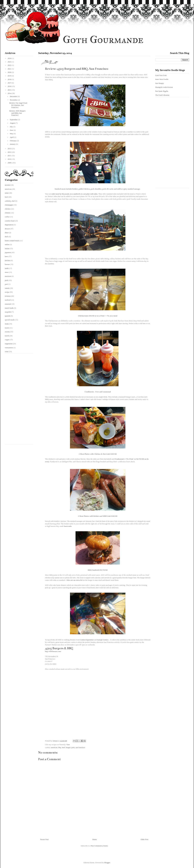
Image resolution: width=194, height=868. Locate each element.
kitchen (7, 260)
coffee (7, 217)
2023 (10, 62)
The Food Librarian (162, 95)
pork (73, 747)
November (14, 100)
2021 (10, 69)
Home (95, 839)
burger (68, 747)
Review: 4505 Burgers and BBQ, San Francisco (17, 113)
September (14, 120)
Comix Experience (87, 640)
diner (7, 233)
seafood (8, 300)
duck (7, 237)
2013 (10, 149)
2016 (10, 86)
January (13, 144)
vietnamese (9, 348)
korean (7, 264)
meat (7, 272)
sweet (7, 328)
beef (63, 747)
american (54, 747)
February (13, 141)
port (6, 284)
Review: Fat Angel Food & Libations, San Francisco (18, 105)
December (14, 96)
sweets (7, 332)
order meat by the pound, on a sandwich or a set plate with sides (74, 194)
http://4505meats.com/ (53, 651)
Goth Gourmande (103, 40)
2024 (10, 58)
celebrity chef (10, 201)
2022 (10, 65)
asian (7, 193)
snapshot (8, 312)
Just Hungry (160, 83)
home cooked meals (12, 241)
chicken (8, 209)
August (13, 123)
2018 (10, 79)
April (12, 137)
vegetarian (9, 344)
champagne (9, 205)
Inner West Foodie (162, 79)
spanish (8, 316)
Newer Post (44, 839)
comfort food (10, 221)
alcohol (7, 185)
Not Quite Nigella (162, 91)
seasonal (8, 304)
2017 (10, 83)
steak (7, 324)
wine (7, 352)
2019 (10, 76)
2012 (10, 152)
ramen (7, 288)
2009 (10, 163)
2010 (10, 159)
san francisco (80, 747)
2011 (10, 156)
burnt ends (68, 526)
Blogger (107, 863)
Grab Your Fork (161, 75)
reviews (8, 296)
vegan (7, 340)
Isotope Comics (103, 640)
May (12, 134)
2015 (10, 90)
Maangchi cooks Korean (164, 87)
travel (7, 336)
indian (7, 244)
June (12, 130)
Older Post (144, 839)
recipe (7, 292)
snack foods (9, 308)
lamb (7, 268)
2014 (10, 93)
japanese (8, 252)
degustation (9, 225)
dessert (7, 229)
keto (6, 256)
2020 (10, 72)
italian (7, 249)
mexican (8, 276)
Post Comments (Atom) (99, 846)
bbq (60, 747)
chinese (8, 213)
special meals (10, 320)
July (12, 127)
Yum (68, 745)
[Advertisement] (16, 400)
